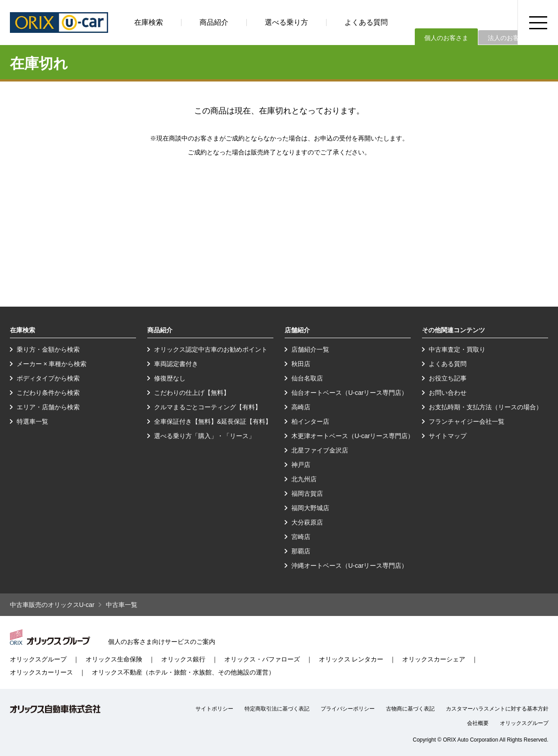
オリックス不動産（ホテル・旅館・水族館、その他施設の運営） (183, 672)
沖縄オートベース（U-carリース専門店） (349, 566)
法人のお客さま (510, 38)
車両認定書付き (176, 364)
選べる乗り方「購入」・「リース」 (204, 436)
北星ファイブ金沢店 (320, 450)
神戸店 (301, 465)
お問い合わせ (448, 393)
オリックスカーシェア (434, 659)
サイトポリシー (214, 709)
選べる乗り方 (286, 22)
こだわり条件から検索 (48, 393)
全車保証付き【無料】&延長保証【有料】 (213, 421)
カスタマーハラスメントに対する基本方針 (497, 709)
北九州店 (304, 479)
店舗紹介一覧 (310, 349)
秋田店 (301, 364)
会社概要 (478, 723)
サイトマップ (448, 436)
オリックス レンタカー (351, 659)
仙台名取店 (307, 378)
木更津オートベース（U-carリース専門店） (353, 436)
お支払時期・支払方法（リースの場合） (485, 407)
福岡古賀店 (307, 493)
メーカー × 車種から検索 (52, 364)
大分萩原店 (307, 522)
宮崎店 (301, 537)
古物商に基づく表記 (410, 709)
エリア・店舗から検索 (48, 407)
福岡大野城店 (310, 508)
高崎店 (301, 407)
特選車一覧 (32, 421)
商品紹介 (214, 22)
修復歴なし (170, 378)
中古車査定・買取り (457, 349)
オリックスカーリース (41, 672)
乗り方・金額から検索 (48, 349)
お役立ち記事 (448, 378)
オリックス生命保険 (114, 659)
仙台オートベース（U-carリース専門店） (349, 393)
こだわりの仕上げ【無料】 (192, 393)
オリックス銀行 (183, 659)
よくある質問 (366, 22)
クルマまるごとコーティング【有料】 (208, 407)
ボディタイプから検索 (48, 378)
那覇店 (301, 551)
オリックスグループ (38, 659)
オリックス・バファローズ (262, 659)
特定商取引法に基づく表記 (277, 709)
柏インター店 (310, 421)
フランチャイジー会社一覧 (467, 421)
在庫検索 (149, 22)
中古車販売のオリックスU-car (52, 605)
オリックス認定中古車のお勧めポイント (211, 349)
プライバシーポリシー (348, 709)
